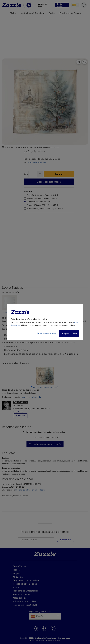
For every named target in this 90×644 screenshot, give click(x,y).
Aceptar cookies (69, 333)
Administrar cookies (46, 333)
